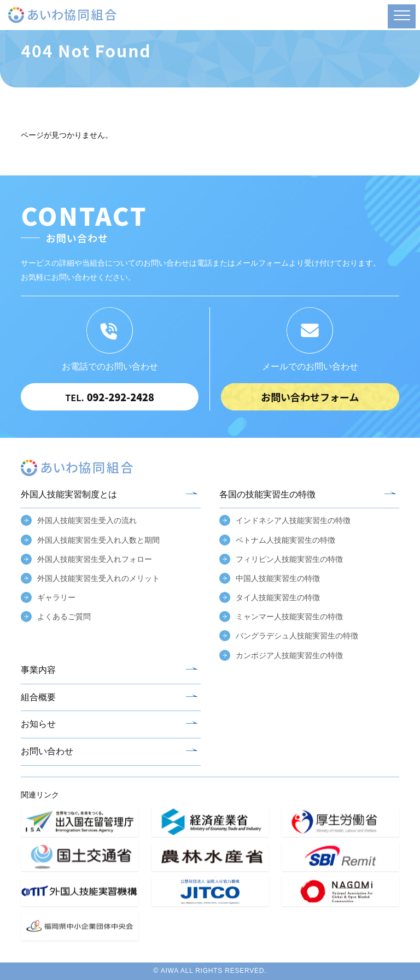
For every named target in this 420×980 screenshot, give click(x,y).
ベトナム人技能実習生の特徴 (285, 540)
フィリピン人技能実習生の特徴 (289, 559)
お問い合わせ (47, 751)
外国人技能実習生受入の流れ (87, 520)
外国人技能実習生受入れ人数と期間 (98, 540)
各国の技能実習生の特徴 (267, 494)
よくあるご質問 (64, 617)
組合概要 (38, 697)
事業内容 (38, 670)
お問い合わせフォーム (310, 397)
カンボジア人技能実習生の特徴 (289, 655)
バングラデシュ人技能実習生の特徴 (297, 636)
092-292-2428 (110, 397)
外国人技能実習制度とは (69, 494)
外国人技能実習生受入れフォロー (95, 559)
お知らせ (38, 724)
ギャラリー (56, 597)
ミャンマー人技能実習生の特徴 (289, 617)
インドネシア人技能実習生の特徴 (293, 520)
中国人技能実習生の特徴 (278, 578)
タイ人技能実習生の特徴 (278, 597)
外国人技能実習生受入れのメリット (98, 578)
